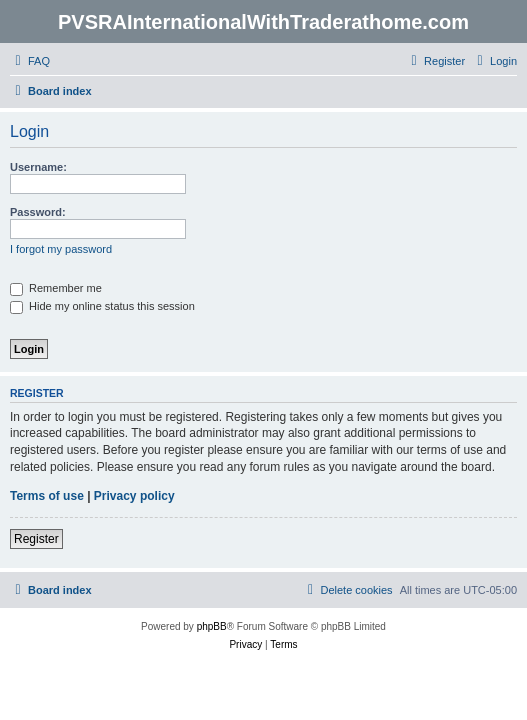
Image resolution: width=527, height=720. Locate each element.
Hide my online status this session (102, 306)
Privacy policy (134, 496)
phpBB (212, 626)
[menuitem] (30, 61)
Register (36, 539)
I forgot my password (61, 249)
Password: (38, 212)
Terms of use (47, 496)
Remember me (56, 288)
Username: (38, 167)
